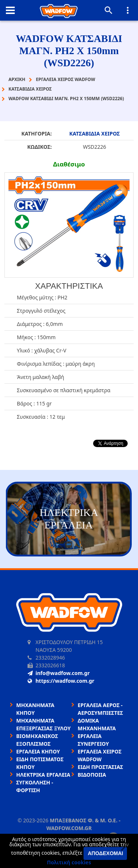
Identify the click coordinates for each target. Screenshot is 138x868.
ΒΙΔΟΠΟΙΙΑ (92, 775)
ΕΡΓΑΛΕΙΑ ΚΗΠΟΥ (38, 751)
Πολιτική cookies (69, 862)
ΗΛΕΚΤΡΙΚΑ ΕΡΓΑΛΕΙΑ (43, 775)
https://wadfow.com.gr (61, 681)
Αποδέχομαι (105, 853)
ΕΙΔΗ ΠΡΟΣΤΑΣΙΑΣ (100, 767)
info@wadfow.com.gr (59, 673)
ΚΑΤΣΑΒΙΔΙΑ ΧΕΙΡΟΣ (94, 133)
